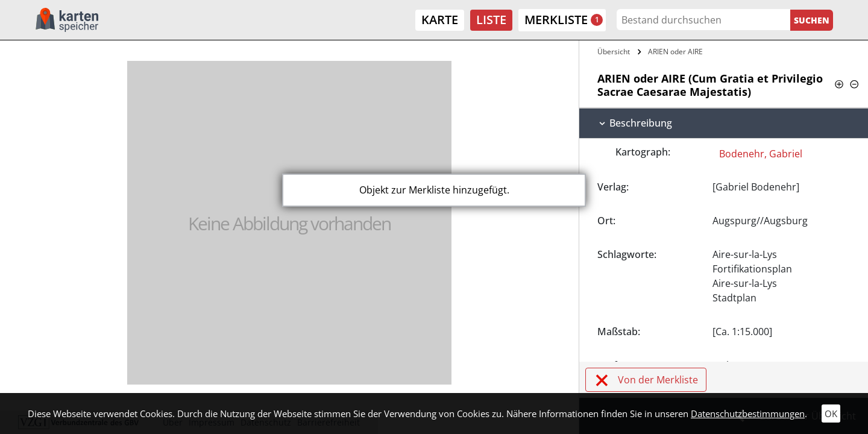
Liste (491, 20)
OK (831, 414)
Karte (440, 20)
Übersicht (614, 52)
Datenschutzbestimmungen (748, 414)
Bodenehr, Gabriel (761, 154)
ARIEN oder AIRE (675, 52)
